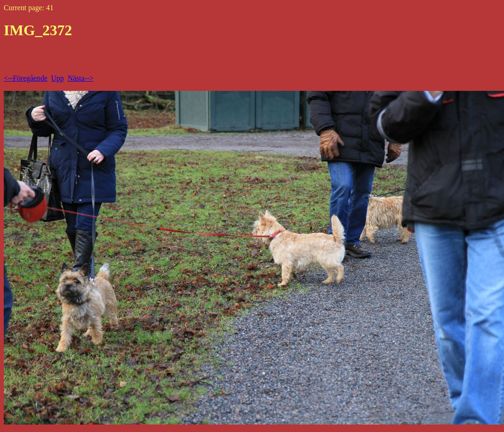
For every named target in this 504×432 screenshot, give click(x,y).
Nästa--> (81, 78)
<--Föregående (25, 78)
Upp (57, 78)
